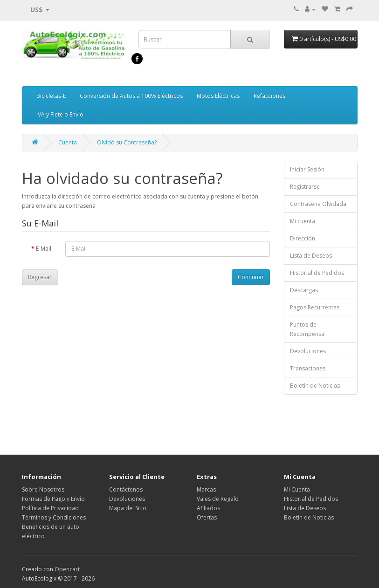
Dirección (303, 238)
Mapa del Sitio (128, 508)
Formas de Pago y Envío (53, 499)
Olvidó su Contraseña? (127, 142)
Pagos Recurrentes (315, 307)
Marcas (206, 489)
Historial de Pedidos (317, 273)
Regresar (40, 277)
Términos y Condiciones (54, 517)
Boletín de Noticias (315, 386)
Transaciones (308, 368)
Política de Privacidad (50, 508)
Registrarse (305, 187)
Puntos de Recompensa (307, 329)
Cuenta (68, 142)
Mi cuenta (303, 221)
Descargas (304, 290)
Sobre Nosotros (43, 489)
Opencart (67, 569)
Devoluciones (308, 351)
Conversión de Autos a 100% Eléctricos (131, 96)
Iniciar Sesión (307, 169)
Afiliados (208, 508)
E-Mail (44, 249)
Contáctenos (126, 489)
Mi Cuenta (297, 489)
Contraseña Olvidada (318, 204)
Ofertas (207, 517)
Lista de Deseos (311, 256)
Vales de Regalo (218, 499)
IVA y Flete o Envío (60, 114)
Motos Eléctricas (218, 96)
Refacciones (269, 96)
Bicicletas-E (51, 96)
